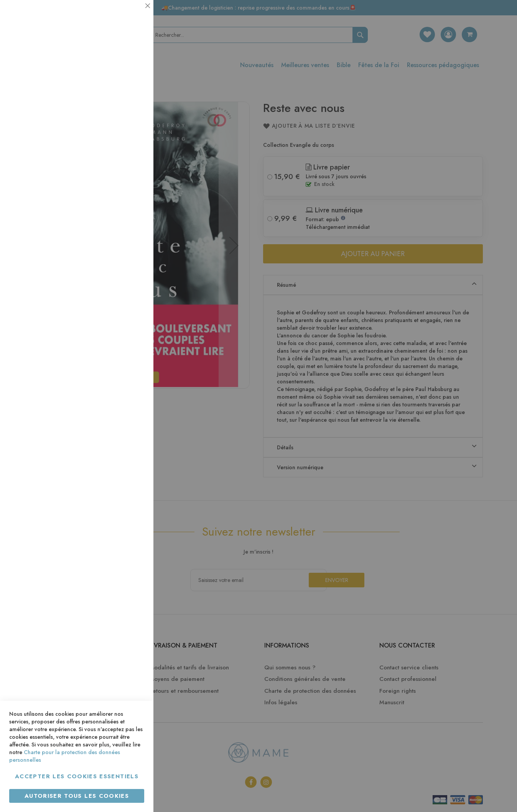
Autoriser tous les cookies (77, 796)
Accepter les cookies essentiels (77, 776)
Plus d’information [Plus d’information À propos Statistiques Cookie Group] (121, 152)
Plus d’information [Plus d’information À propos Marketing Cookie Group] (121, 234)
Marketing (132, 185)
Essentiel (132, 15)
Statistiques (132, 104)
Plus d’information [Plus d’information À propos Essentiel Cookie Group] (121, 71)
